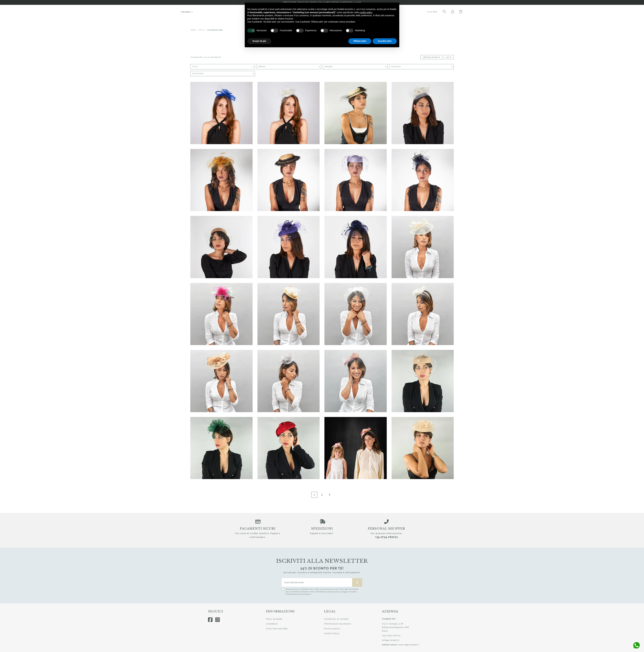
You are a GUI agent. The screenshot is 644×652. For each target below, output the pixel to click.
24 (449, 57)
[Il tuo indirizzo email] (317, 582)
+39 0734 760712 (386, 537)
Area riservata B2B (277, 629)
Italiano (187, 12)
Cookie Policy (332, 633)
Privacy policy (332, 629)
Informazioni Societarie (338, 624)
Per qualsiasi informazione (386, 533)
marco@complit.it (409, 645)
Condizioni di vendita (336, 619)
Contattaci (272, 624)
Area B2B (432, 12)
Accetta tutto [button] (385, 41)
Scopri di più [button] (259, 41)
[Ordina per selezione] (431, 57)
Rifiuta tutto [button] (360, 41)
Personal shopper (386, 529)
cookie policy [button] (366, 12)
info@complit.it (391, 640)
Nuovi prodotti (274, 619)
